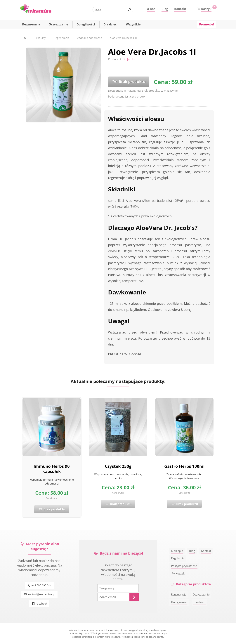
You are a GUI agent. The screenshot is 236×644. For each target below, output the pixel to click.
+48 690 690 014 (39, 585)
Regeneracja (61, 38)
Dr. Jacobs (129, 59)
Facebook (39, 604)
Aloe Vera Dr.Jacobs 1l (123, 38)
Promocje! (206, 25)
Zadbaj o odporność (90, 38)
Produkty (40, 38)
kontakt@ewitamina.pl (39, 594)
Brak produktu (129, 82)
